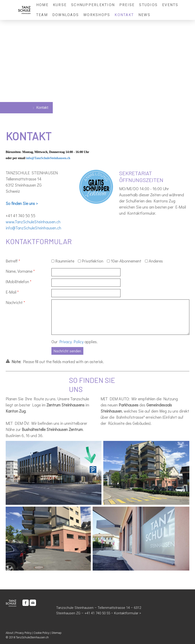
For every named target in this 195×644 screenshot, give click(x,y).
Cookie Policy (41, 633)
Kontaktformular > (128, 613)
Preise (127, 5)
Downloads (66, 15)
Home (42, 5)
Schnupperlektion (93, 5)
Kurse (60, 5)
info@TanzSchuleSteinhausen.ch (48, 158)
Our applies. (75, 342)
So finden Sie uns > (22, 203)
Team (42, 15)
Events (170, 5)
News (144, 15)
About (9, 633)
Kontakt (124, 15)
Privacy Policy (71, 342)
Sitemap (57, 633)
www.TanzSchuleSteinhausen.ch (33, 222)
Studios (148, 5)
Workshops (97, 15)
